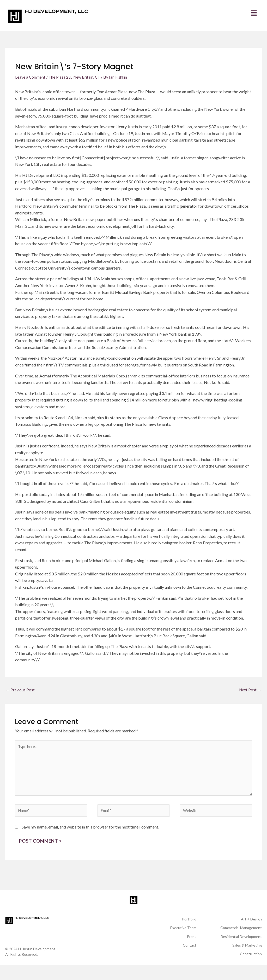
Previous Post (21, 690)
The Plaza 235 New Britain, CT (78, 77)
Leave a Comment (31, 77)
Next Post (250, 690)
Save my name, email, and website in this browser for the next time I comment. (90, 834)
